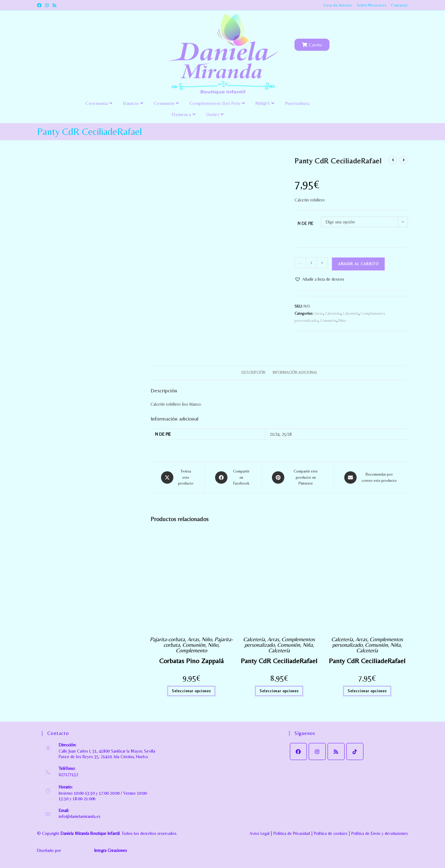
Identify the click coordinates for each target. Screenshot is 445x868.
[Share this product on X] (178, 477)
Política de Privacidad (292, 833)
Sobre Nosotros (371, 5)
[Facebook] (298, 751)
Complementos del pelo (217, 103)
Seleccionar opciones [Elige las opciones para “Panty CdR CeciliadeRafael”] (279, 691)
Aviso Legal (259, 833)
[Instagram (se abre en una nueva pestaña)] (47, 5)
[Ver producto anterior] (393, 160)
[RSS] (336, 751)
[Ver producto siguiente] (404, 160)
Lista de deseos (338, 5)
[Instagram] (317, 751)
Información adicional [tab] (295, 372)
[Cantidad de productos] (311, 263)
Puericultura (297, 103)
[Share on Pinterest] (298, 477)
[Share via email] (371, 477)
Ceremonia (99, 103)
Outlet (215, 114)
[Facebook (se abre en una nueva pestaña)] (40, 5)
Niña (342, 320)
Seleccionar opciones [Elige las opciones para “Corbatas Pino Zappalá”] (191, 691)
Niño (207, 639)
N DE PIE (305, 223)
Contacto (399, 5)
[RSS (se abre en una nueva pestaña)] (54, 5)
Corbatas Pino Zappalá (191, 661)
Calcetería (333, 313)
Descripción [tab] (253, 372)
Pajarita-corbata (167, 639)
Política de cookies (331, 833)
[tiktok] (355, 751)
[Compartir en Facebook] (233, 477)
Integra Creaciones (111, 851)
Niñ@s (265, 103)
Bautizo (133, 103)
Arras (319, 313)
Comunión (166, 103)
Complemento (191, 650)
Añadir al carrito (358, 264)
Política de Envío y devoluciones (380, 833)
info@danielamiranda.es (80, 816)
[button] (319, 279)
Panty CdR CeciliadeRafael (279, 661)
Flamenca (184, 114)
